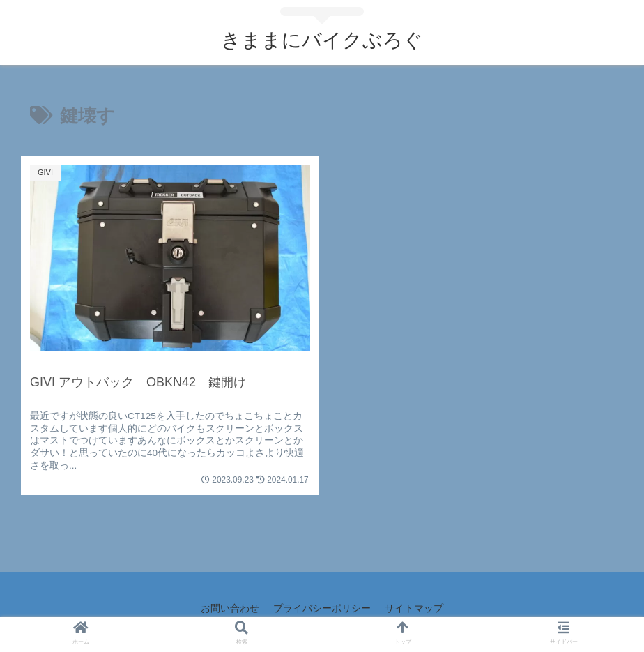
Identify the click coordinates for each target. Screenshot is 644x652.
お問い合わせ (230, 608)
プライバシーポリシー (322, 608)
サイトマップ (414, 608)
